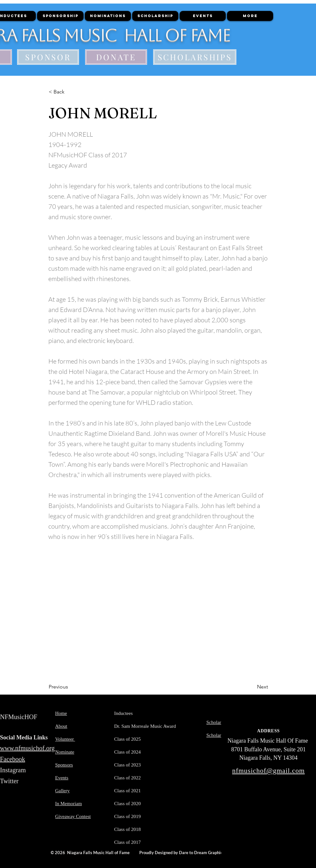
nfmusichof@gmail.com (268, 771)
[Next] (252, 687)
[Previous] (70, 687)
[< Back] (70, 92)
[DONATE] (116, 57)
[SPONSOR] (48, 57)
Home (61, 713)
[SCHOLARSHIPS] (195, 57)
